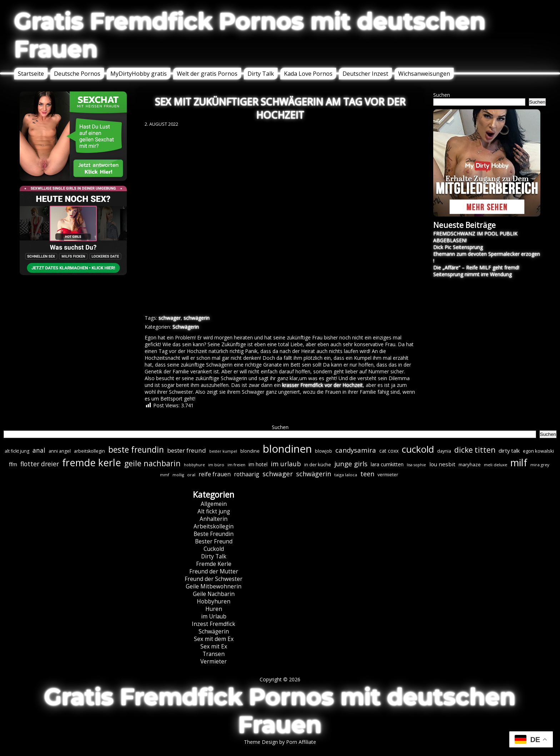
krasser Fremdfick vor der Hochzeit (322, 385)
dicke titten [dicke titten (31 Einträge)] (475, 450)
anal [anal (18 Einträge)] (39, 450)
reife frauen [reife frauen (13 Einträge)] (215, 474)
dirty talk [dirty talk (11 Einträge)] (509, 451)
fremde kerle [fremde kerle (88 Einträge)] (92, 462)
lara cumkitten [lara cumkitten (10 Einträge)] (387, 464)
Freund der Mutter (214, 571)
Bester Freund (214, 541)
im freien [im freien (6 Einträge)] (236, 465)
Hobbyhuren (214, 601)
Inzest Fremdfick (214, 624)
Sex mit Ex (214, 646)
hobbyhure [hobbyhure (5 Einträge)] (194, 465)
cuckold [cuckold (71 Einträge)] (418, 449)
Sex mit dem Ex (214, 639)
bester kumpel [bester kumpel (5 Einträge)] (223, 451)
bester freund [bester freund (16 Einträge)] (187, 450)
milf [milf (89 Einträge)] (519, 462)
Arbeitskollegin (214, 526)
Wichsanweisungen (424, 74)
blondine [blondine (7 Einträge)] (250, 451)
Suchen (442, 95)
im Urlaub (214, 616)
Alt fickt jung (214, 511)
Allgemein (214, 504)
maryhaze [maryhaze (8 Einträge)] (470, 464)
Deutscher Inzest (365, 74)
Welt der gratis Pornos (207, 74)
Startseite (31, 74)
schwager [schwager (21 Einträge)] (278, 474)
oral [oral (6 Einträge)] (191, 475)
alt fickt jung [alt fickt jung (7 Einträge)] (17, 451)
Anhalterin (214, 519)
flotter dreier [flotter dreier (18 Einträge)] (40, 464)
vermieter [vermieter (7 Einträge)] (388, 475)
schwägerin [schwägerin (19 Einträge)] (314, 474)
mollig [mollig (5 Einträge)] (178, 475)
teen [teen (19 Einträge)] (367, 474)
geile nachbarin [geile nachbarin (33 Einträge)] (152, 463)
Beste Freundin (214, 534)
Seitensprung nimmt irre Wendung (472, 274)
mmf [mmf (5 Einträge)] (165, 475)
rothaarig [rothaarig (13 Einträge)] (247, 474)
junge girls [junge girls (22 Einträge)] (351, 464)
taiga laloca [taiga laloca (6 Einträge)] (346, 475)
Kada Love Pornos (308, 74)
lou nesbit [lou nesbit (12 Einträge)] (442, 464)
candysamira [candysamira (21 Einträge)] (356, 450)
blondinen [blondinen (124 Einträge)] (287, 449)
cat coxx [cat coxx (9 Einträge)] (389, 451)
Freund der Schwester (214, 579)
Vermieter (214, 661)
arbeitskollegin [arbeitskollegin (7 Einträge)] (89, 451)
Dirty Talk (261, 74)
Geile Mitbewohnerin (214, 586)
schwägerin (197, 318)
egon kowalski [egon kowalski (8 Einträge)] (538, 451)
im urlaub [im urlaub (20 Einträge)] (286, 464)
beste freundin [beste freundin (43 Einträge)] (136, 450)
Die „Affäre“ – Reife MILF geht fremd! (476, 267)
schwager (170, 318)
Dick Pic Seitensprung (458, 247)
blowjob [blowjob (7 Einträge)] (324, 451)
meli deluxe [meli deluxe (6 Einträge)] (496, 465)
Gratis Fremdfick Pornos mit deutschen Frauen (250, 35)
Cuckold (214, 549)
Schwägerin (186, 327)
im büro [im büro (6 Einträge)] (216, 465)
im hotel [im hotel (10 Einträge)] (258, 464)
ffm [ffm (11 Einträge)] (13, 464)
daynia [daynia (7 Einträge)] (444, 451)
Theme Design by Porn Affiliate (280, 742)
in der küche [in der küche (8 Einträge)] (318, 464)
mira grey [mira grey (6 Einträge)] (540, 465)
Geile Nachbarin (214, 594)
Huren (214, 609)
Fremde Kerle (214, 564)
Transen (214, 654)
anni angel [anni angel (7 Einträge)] (60, 451)
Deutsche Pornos (77, 74)
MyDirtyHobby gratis (139, 74)
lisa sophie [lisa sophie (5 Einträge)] (416, 465)
